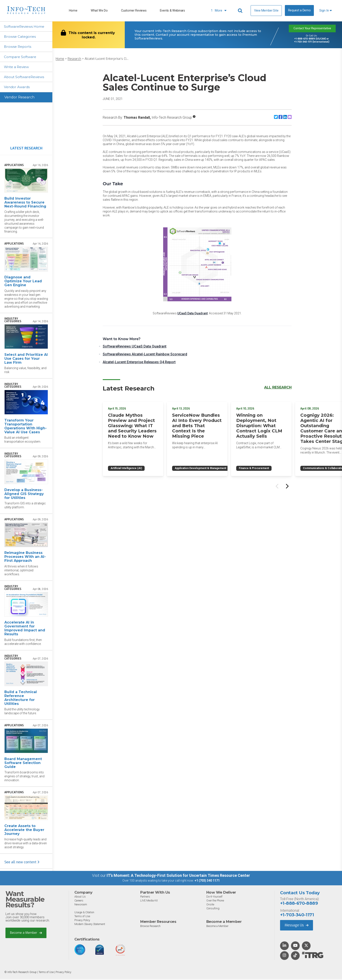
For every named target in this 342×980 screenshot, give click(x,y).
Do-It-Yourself (215, 898)
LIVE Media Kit (149, 902)
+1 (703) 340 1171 (207, 882)
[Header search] (241, 11)
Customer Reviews (134, 11)
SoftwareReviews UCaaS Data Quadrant (135, 346)
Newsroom (81, 905)
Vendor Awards (18, 88)
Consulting (213, 909)
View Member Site (266, 10)
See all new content (22, 863)
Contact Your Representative (312, 29)
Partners (146, 898)
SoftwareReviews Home (25, 27)
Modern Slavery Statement (91, 925)
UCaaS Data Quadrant (192, 313)
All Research (278, 387)
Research (74, 59)
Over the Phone (215, 902)
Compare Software (21, 57)
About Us (80, 898)
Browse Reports (18, 47)
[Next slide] (287, 484)
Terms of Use (82, 917)
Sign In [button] (326, 11)
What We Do (99, 11)
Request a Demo (299, 10)
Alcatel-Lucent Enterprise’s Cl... (107, 59)
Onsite (210, 905)
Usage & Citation (85, 913)
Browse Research (151, 927)
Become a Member (26, 934)
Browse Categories (21, 37)
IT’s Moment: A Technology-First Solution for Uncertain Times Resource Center (178, 877)
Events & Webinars (172, 11)
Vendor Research (19, 98)
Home (73, 11)
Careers (79, 902)
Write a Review (17, 68)
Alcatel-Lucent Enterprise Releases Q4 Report (139, 362)
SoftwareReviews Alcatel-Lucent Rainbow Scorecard (145, 354)
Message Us (297, 926)
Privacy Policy (83, 921)
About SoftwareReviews (25, 78)
